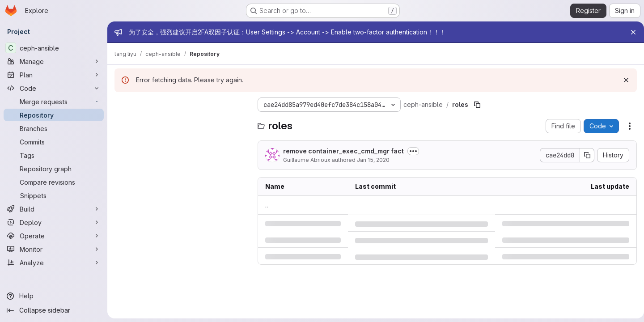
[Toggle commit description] (413, 151)
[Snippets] (54, 195)
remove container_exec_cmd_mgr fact (343, 151)
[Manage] (54, 61)
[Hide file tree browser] (122, 105)
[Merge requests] (54, 102)
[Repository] (54, 115)
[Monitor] (54, 249)
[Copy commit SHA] (584, 155)
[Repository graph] (54, 169)
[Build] (54, 209)
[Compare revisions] (54, 182)
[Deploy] (54, 222)
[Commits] (54, 142)
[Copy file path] (477, 105)
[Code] (54, 88)
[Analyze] (54, 263)
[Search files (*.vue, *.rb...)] (182, 123)
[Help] (54, 296)
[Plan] (54, 75)
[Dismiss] (623, 80)
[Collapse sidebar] (54, 310)
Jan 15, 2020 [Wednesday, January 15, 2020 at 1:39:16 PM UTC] (373, 160)
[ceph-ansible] (54, 48)
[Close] (630, 32)
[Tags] (54, 155)
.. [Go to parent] (267, 205)
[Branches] (54, 128)
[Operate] (54, 236)
